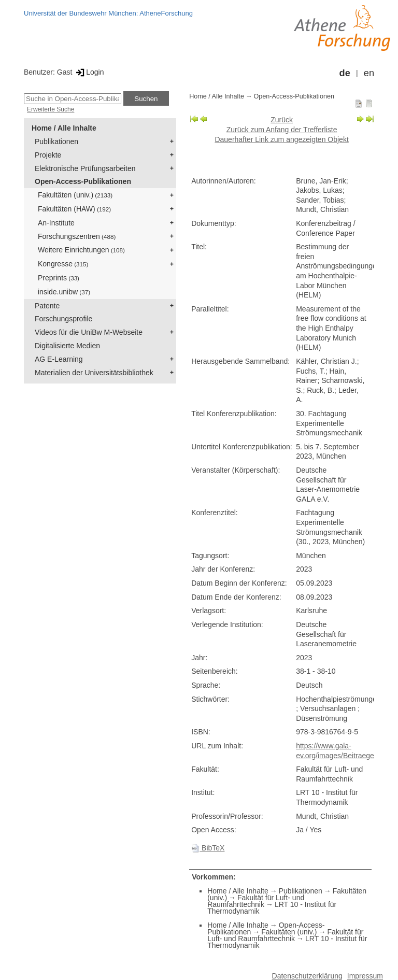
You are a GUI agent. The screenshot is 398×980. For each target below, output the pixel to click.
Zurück (282, 120)
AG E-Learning (59, 359)
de (345, 73)
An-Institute (56, 223)
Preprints (59, 278)
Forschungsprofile (63, 319)
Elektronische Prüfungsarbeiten (85, 168)
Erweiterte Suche (51, 109)
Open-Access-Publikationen (83, 181)
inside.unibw (64, 292)
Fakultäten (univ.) (75, 195)
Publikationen (56, 141)
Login (89, 72)
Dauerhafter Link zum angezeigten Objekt (281, 139)
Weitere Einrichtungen (81, 250)
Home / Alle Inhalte (64, 128)
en (369, 73)
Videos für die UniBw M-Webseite (89, 332)
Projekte (48, 155)
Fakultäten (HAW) (74, 209)
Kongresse (63, 264)
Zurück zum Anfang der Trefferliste (282, 130)
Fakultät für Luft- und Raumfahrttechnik (256, 901)
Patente (47, 306)
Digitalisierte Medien (67, 346)
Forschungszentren (77, 236)
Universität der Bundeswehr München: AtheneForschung (108, 13)
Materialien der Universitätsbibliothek (94, 373)
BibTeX (208, 848)
